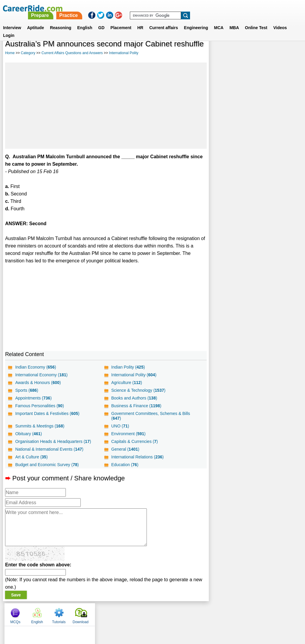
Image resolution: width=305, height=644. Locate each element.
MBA (234, 21)
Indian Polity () (128, 367)
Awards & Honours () (38, 383)
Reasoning (61, 21)
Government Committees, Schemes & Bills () (151, 416)
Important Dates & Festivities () (47, 413)
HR (140, 21)
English (85, 21)
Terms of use (150, 613)
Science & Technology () (138, 390)
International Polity (124, 53)
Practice (180, 8)
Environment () (128, 434)
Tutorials (264, 54)
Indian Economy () (36, 367)
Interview (12, 21)
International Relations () (137, 457)
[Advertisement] (106, 106)
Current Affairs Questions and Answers (72, 53)
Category (28, 53)
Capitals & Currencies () (134, 441)
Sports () (27, 390)
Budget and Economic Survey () (47, 465)
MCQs (221, 54)
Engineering (196, 21)
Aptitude (36, 21)
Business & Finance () (136, 406)
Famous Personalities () (39, 406)
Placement (121, 21)
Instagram (218, 613)
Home (10, 53)
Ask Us (174, 613)
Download (286, 54)
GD (101, 21)
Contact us (122, 613)
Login (9, 28)
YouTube (195, 613)
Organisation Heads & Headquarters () (53, 441)
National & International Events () (49, 449)
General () (125, 449)
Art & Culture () (31, 457)
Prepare (152, 8)
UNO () (120, 426)
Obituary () (29, 434)
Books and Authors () (134, 398)
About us (98, 613)
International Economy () (41, 375)
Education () (125, 465)
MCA (219, 21)
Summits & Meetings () (40, 426)
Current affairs (164, 21)
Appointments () (33, 398)
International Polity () (134, 375)
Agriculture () (127, 383)
